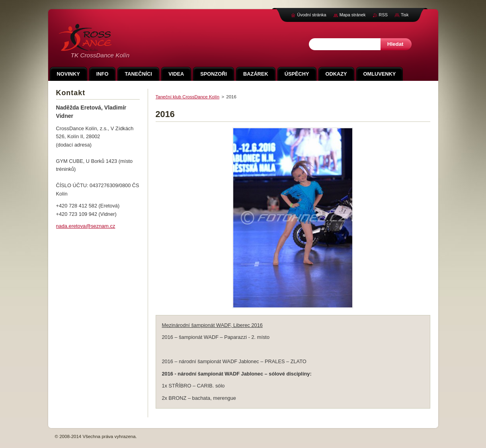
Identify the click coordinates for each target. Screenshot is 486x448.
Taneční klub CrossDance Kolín (188, 97)
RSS (383, 15)
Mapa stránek (353, 15)
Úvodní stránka (311, 15)
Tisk (405, 15)
